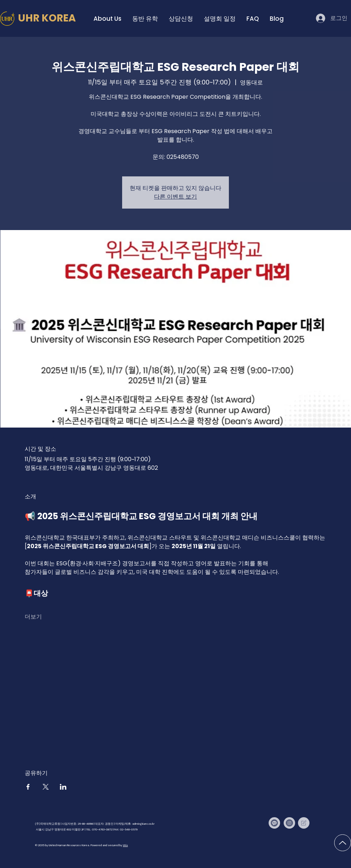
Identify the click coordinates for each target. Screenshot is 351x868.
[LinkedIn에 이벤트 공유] (63, 787)
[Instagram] (289, 823)
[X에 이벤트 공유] (46, 787)
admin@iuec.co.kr (143, 824)
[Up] (343, 843)
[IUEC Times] (304, 823)
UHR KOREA (47, 18)
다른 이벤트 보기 (175, 197)
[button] (107, 19)
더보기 (33, 617)
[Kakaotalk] (274, 823)
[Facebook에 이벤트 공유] (28, 787)
